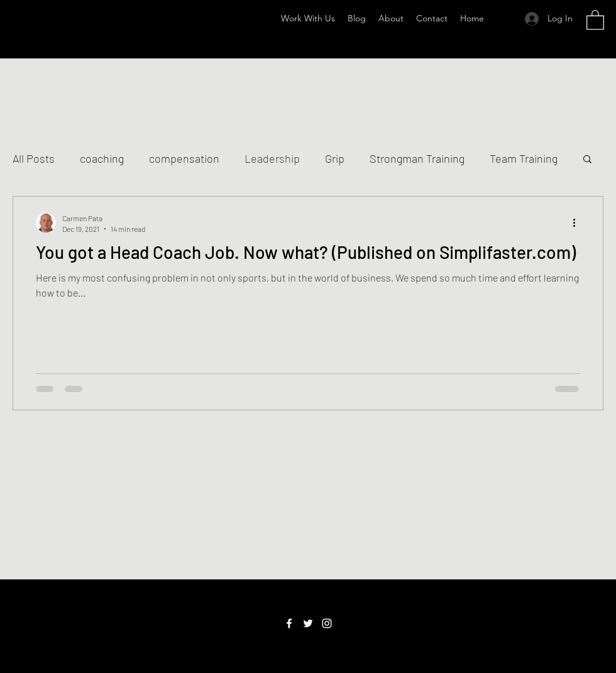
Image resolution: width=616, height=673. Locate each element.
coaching (102, 158)
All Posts (34, 158)
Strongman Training (417, 158)
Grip (335, 158)
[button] (595, 19)
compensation (184, 158)
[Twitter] (308, 623)
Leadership (272, 158)
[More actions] (578, 222)
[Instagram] (327, 623)
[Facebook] (289, 623)
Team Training (524, 158)
